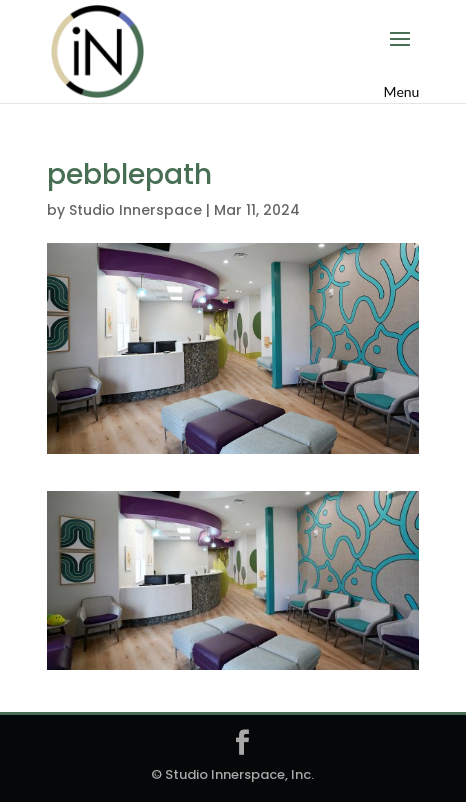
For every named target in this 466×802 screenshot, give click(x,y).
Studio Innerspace (135, 210)
